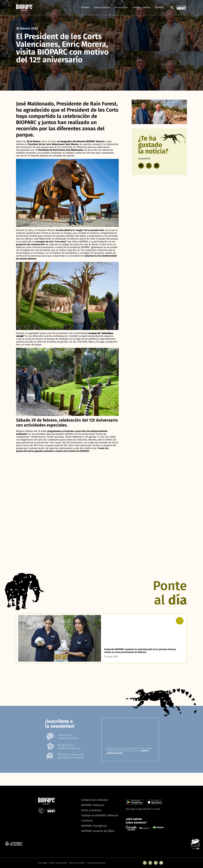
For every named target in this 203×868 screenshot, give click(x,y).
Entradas (85, 7)
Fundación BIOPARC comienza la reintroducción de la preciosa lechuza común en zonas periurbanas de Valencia (141, 651)
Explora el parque (102, 7)
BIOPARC (159, 7)
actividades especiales (74, 431)
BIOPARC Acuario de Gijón (98, 831)
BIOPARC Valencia (93, 805)
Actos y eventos (91, 810)
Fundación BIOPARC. (79, 451)
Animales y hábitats (141, 7)
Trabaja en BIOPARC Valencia (100, 815)
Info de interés (121, 7)
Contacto (87, 821)
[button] (141, 166)
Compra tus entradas (95, 800)
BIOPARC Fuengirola (94, 826)
